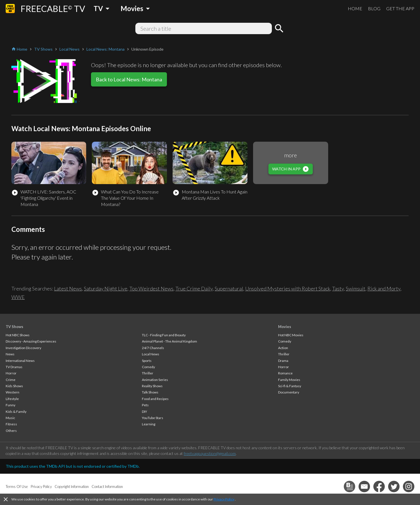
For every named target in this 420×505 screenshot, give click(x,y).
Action (283, 348)
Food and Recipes (155, 399)
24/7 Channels (153, 348)
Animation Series (155, 380)
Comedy (148, 367)
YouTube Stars (153, 418)
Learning (149, 424)
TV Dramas (14, 367)
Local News (151, 354)
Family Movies (289, 380)
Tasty (338, 288)
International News (20, 361)
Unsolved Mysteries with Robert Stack (288, 288)
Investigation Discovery (23, 348)
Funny (11, 405)
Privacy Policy (224, 499)
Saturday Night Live (106, 288)
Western (13, 392)
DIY (144, 412)
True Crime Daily (194, 288)
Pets (145, 405)
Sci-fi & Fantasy (290, 386)
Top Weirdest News (151, 288)
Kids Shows (14, 386)
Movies (285, 327)
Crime (11, 380)
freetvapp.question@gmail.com (210, 453)
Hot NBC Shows (18, 335)
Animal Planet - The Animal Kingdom (169, 341)
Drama (283, 361)
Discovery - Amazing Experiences (31, 341)
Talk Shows (150, 392)
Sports (147, 361)
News (10, 354)
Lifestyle (12, 399)
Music (10, 418)
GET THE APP (400, 8)
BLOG (374, 8)
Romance (285, 373)
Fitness (11, 424)
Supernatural (229, 288)
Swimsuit (356, 288)
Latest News (68, 288)
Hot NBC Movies (291, 335)
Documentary (289, 392)
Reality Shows (152, 386)
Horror (11, 373)
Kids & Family (16, 412)
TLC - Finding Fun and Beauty (164, 335)
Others (11, 431)
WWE (18, 297)
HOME (355, 8)
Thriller (148, 373)
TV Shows (15, 327)
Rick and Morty (384, 288)
